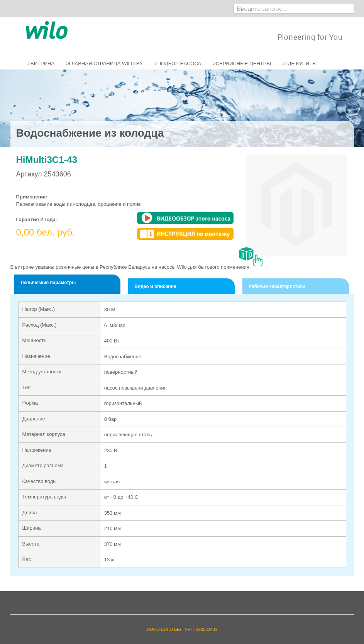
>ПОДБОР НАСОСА (178, 64)
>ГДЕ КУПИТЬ (299, 64)
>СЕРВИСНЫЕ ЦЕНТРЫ (242, 64)
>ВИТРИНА (41, 64)
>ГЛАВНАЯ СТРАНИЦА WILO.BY (104, 64)
